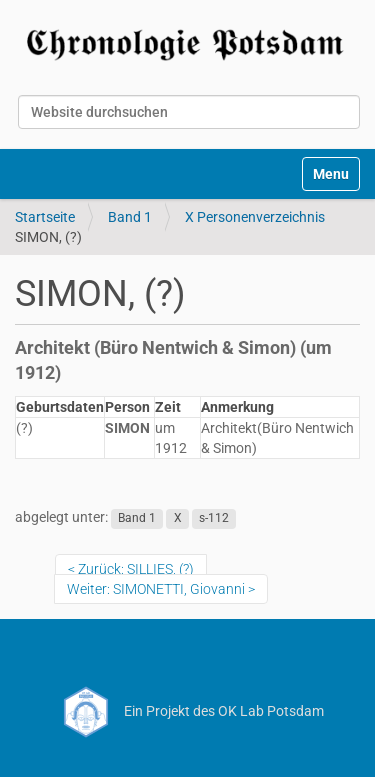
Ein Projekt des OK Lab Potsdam (187, 711)
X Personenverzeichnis (255, 217)
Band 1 (130, 217)
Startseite (45, 217)
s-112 (214, 518)
